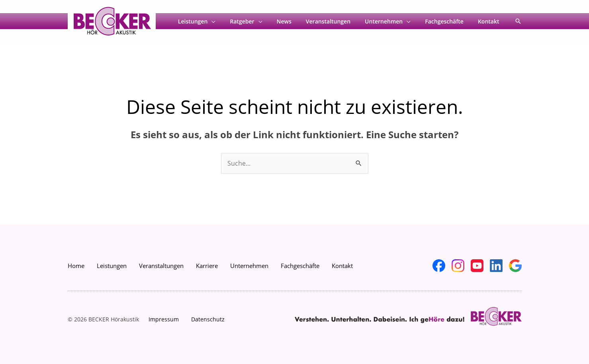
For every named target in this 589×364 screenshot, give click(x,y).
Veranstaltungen (339, 22)
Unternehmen (392, 22)
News (298, 22)
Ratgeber (259, 22)
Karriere (207, 266)
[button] (518, 21)
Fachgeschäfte (449, 22)
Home (76, 266)
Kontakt (490, 22)
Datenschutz (208, 319)
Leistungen (213, 22)
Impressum (164, 319)
